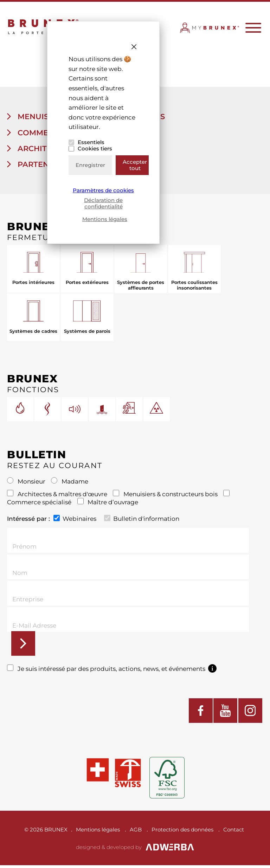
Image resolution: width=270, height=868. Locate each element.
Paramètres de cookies (103, 190)
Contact (234, 832)
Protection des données (182, 832)
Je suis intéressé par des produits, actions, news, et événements (112, 671)
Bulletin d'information (142, 521)
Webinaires (75, 521)
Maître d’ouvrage (108, 505)
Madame (70, 484)
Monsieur (27, 484)
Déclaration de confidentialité (103, 203)
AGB (136, 832)
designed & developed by (135, 850)
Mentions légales (105, 219)
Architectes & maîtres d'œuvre (58, 497)
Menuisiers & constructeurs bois (166, 497)
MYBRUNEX (210, 31)
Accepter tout (135, 165)
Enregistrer (90, 165)
